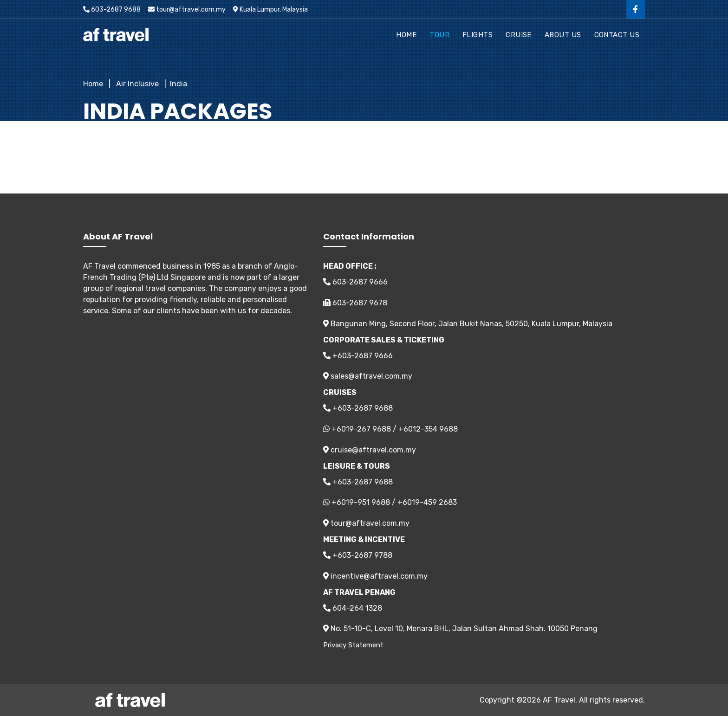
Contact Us (617, 35)
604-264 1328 (353, 608)
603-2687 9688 (112, 10)
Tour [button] (439, 35)
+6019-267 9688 (361, 429)
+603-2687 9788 (358, 555)
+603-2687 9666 (358, 356)
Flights (478, 35)
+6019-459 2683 (427, 502)
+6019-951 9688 (361, 502)
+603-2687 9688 (358, 408)
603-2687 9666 (355, 282)
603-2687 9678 (355, 303)
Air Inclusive (136, 84)
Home (406, 35)
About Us (563, 35)
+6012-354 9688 (428, 429)
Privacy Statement (353, 645)
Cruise (519, 35)
